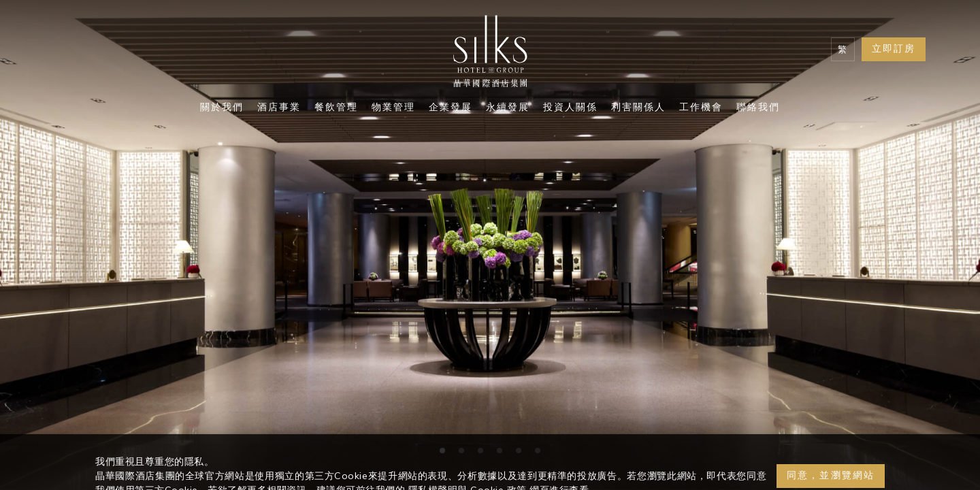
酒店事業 (279, 108)
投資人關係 (570, 108)
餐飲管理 (336, 108)
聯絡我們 (758, 108)
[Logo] (490, 54)
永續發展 (508, 108)
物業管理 (393, 108)
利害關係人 (638, 108)
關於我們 (222, 108)
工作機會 (701, 108)
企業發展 (451, 108)
